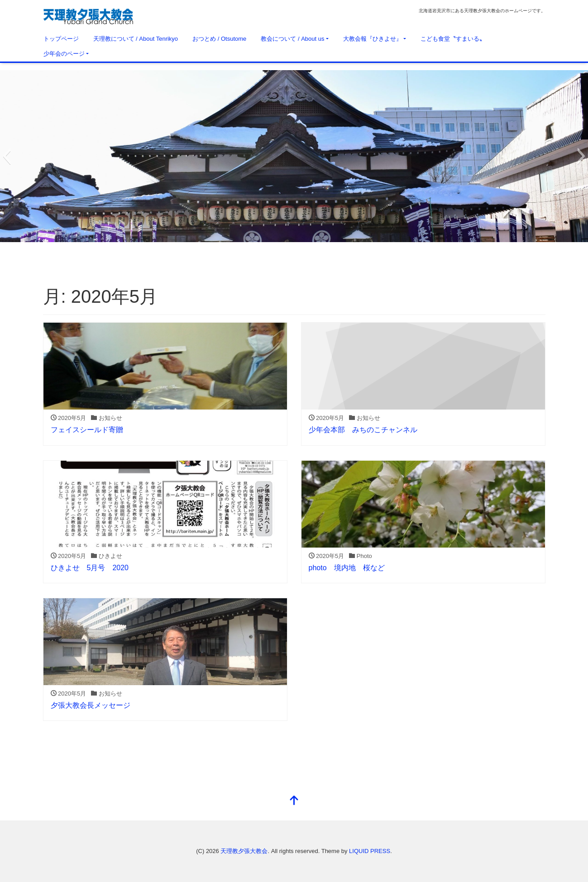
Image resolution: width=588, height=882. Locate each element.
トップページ (61, 39)
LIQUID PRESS (370, 851)
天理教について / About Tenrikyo (136, 39)
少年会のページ (64, 54)
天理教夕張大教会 (244, 851)
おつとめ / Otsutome (219, 39)
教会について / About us (292, 39)
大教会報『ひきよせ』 (373, 39)
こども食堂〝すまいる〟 (453, 39)
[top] (294, 801)
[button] (7, 156)
